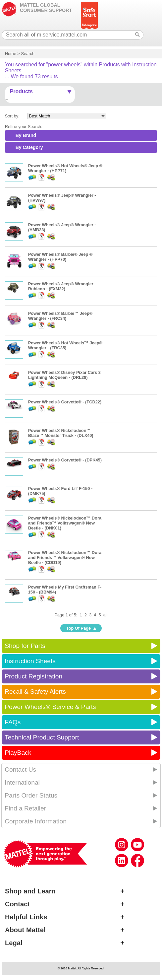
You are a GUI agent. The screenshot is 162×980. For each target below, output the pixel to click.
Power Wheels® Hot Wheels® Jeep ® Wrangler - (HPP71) (65, 168)
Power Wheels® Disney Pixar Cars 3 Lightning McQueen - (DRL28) (64, 375)
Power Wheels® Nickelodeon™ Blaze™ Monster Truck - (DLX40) (61, 433)
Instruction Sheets (30, 661)
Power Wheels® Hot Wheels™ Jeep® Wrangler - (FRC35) (65, 345)
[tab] (81, 135)
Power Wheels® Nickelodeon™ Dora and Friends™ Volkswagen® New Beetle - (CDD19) (65, 558)
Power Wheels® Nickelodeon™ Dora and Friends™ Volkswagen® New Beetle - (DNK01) (65, 523)
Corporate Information (36, 821)
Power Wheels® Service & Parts (50, 707)
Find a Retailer (25, 808)
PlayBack (18, 753)
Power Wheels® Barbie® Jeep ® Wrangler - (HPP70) (60, 257)
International (22, 782)
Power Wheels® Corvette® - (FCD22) (65, 402)
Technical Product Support (42, 737)
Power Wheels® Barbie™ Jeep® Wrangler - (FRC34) (60, 316)
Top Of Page (79, 628)
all (106, 615)
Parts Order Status (31, 795)
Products (21, 91)
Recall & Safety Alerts (35, 692)
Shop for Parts (25, 646)
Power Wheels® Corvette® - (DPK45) (65, 460)
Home (11, 54)
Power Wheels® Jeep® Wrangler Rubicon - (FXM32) (61, 286)
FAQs (13, 722)
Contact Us (20, 770)
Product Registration (33, 676)
